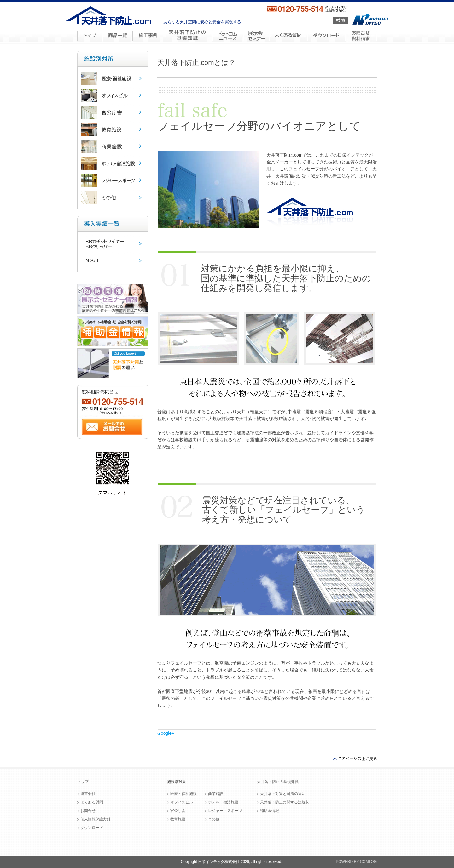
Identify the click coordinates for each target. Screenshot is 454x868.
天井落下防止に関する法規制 (285, 802)
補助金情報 (270, 811)
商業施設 (216, 794)
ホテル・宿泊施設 (223, 802)
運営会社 (88, 794)
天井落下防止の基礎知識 (278, 782)
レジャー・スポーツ (225, 811)
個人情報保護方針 (96, 819)
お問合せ (88, 811)
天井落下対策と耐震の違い (283, 794)
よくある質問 (92, 802)
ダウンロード (92, 828)
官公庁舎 (178, 811)
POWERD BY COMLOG (356, 862)
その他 (214, 819)
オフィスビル (182, 802)
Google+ (166, 733)
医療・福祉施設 (183, 794)
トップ (83, 782)
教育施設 (178, 819)
